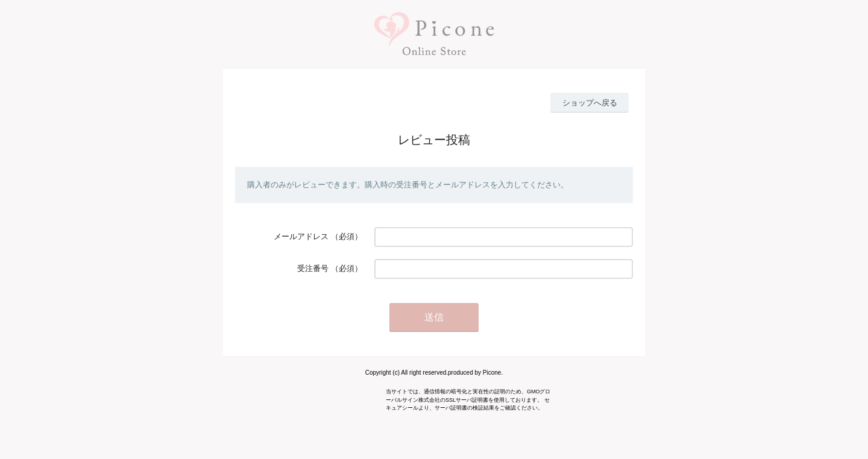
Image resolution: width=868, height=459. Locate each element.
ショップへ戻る (590, 103)
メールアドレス (301, 236)
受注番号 (313, 268)
